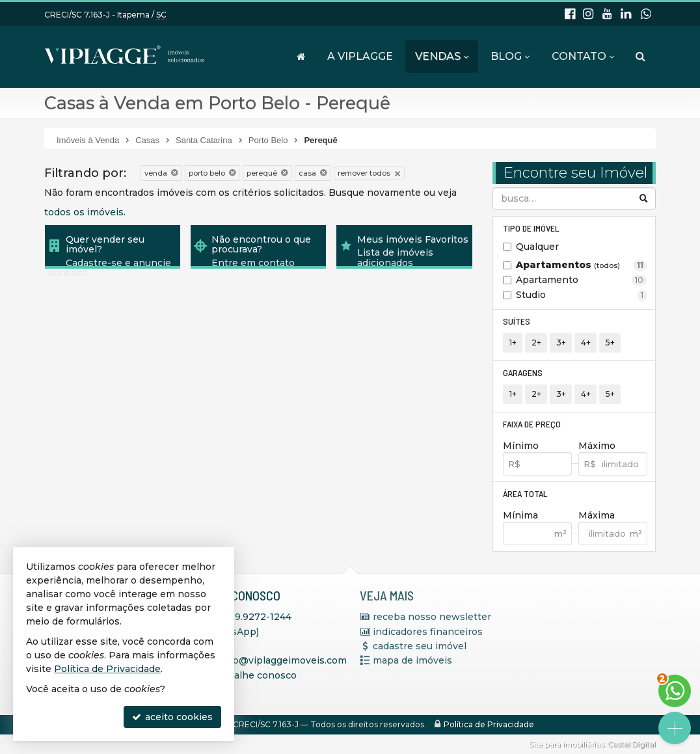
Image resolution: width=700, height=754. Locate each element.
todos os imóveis (84, 212)
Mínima (520, 515)
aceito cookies (172, 717)
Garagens (523, 372)
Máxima (597, 515)
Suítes (517, 321)
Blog (510, 56)
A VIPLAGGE (360, 56)
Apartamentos (581, 265)
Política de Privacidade (489, 724)
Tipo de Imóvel (531, 228)
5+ (610, 343)
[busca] (640, 57)
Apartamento (581, 280)
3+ (561, 343)
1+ (513, 343)
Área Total (525, 493)
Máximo (597, 446)
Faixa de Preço (532, 424)
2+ (536, 343)
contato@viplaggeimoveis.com (275, 660)
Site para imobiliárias (567, 744)
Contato (583, 56)
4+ (586, 343)
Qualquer (537, 247)
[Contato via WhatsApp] (675, 691)
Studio (581, 295)
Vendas (442, 56)
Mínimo (521, 446)
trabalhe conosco (256, 675)
